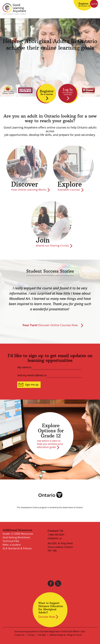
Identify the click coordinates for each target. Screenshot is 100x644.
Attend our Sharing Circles (52, 246)
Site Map (42, 635)
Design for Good (74, 635)
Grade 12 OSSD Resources (18, 534)
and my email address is (32, 375)
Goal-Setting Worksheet (16, 537)
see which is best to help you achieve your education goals (50, 444)
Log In (68, 92)
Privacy (31, 635)
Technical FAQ (11, 541)
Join (43, 240)
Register (83, 4)
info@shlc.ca (55, 538)
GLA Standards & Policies (17, 548)
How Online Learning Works (29, 190)
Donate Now (47, 617)
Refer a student (12, 545)
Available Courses (69, 190)
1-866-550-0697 (56, 535)
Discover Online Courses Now (50, 325)
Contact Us (20, 635)
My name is (24, 367)
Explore (70, 184)
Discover (25, 184)
